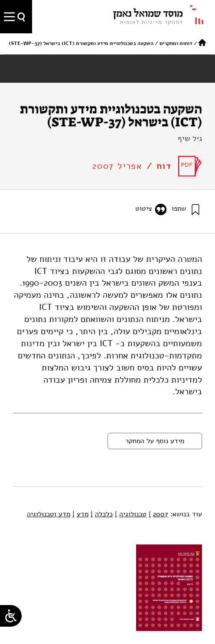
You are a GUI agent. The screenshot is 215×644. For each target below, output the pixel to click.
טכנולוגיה (131, 514)
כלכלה (102, 514)
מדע (80, 514)
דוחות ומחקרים (176, 43)
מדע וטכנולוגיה (49, 514)
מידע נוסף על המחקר (155, 441)
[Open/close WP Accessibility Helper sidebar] (11, 616)
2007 (158, 514)
